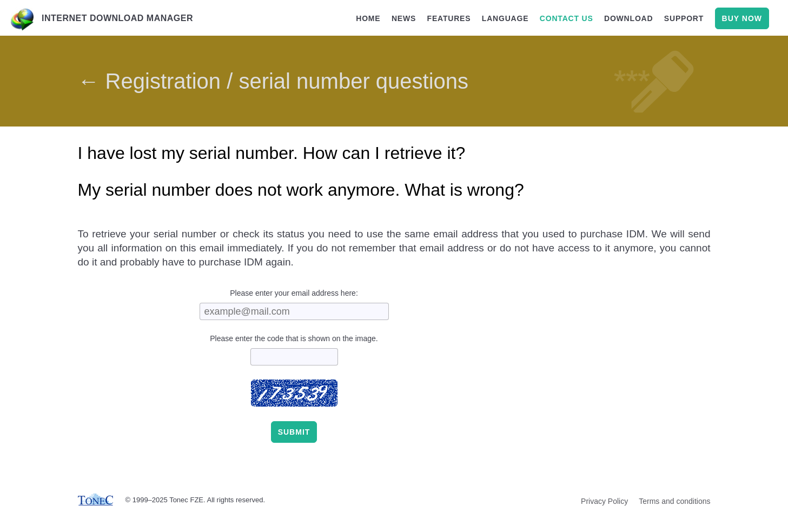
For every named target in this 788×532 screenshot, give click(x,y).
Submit (294, 432)
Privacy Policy (604, 501)
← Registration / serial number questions (273, 81)
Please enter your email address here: (294, 293)
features (449, 18)
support (684, 18)
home (368, 18)
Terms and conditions (674, 501)
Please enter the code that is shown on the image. (294, 338)
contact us (567, 18)
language (505, 18)
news (404, 18)
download (628, 18)
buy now (742, 18)
